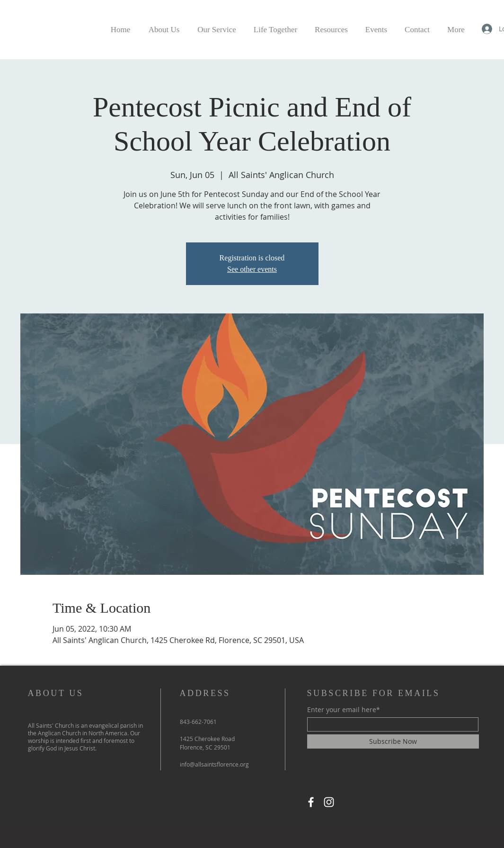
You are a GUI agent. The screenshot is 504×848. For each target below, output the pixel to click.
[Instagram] (329, 802)
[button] (276, 25)
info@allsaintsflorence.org (214, 764)
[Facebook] (311, 802)
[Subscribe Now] (393, 741)
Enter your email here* (344, 710)
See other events (252, 269)
